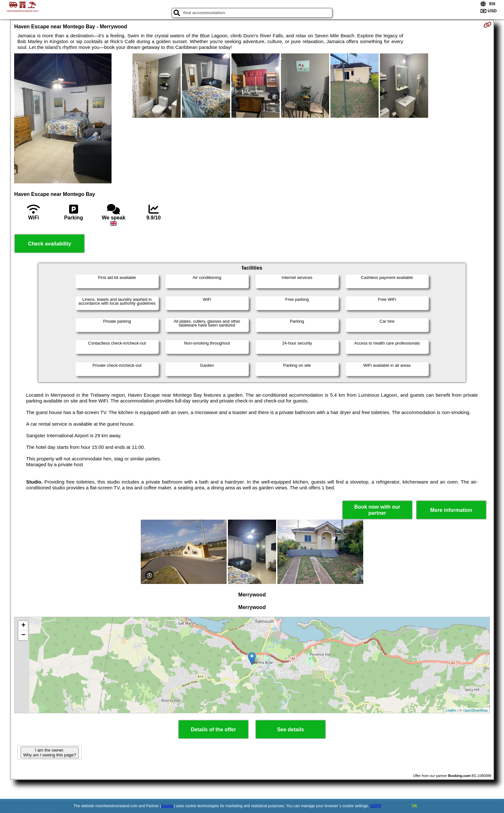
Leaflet (451, 710)
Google (167, 806)
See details (291, 730)
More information (451, 510)
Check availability (50, 244)
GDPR (376, 806)
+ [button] (23, 626)
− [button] (23, 635)
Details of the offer (213, 730)
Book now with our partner (377, 510)
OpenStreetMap (475, 710)
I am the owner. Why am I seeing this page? (50, 753)
